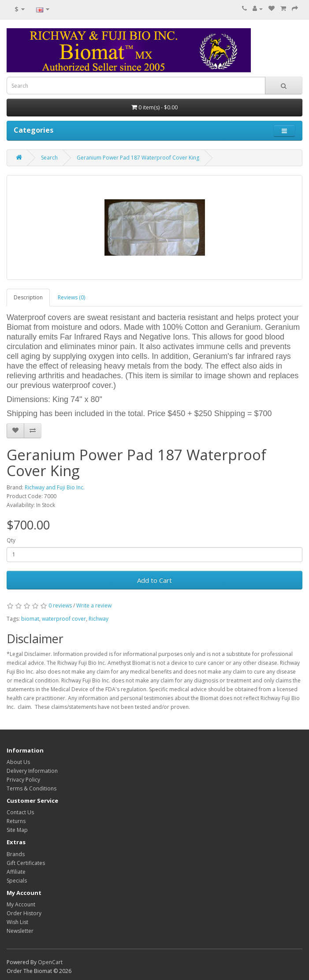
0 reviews (60, 606)
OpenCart (50, 962)
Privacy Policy (23, 780)
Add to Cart (154, 580)
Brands (16, 854)
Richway (99, 619)
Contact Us (20, 812)
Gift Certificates (26, 863)
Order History (24, 913)
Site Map (17, 830)
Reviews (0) (71, 297)
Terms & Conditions (32, 788)
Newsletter (20, 931)
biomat (30, 619)
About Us (18, 762)
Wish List (17, 922)
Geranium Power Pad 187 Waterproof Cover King (138, 158)
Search (49, 158)
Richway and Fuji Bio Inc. (55, 487)
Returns (16, 821)
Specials (17, 881)
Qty (11, 540)
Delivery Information (32, 771)
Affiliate (16, 872)
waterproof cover (64, 619)
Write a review (94, 606)
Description (28, 297)
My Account (21, 904)
